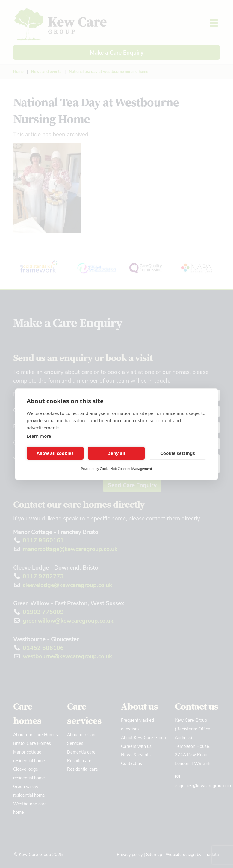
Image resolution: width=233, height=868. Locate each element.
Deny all (116, 453)
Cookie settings (178, 453)
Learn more (39, 436)
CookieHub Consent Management (126, 468)
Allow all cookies (55, 453)
